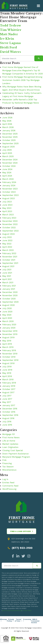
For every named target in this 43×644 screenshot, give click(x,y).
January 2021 (9, 289)
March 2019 (8, 347)
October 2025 (9, 140)
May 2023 (7, 208)
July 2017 (7, 396)
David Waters (10, 52)
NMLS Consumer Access (35, 621)
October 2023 (9, 192)
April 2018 (7, 376)
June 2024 (7, 169)
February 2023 (9, 218)
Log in (5, 479)
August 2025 (8, 147)
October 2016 (9, 412)
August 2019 (8, 337)
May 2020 (7, 315)
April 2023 (7, 211)
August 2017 (8, 392)
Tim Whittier (11, 30)
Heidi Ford (8, 47)
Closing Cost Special (13, 450)
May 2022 (7, 244)
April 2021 (7, 279)
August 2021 (8, 266)
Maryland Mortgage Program (16, 457)
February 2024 (9, 182)
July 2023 (7, 202)
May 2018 (7, 373)
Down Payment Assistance (15, 454)
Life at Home (9, 441)
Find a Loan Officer (22, 531)
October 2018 (9, 357)
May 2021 (7, 276)
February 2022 (9, 253)
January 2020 (9, 328)
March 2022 (8, 250)
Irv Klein (7, 39)
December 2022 (10, 221)
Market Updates (10, 444)
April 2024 (7, 176)
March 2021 (8, 282)
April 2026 (7, 124)
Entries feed (8, 482)
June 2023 (7, 205)
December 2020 (10, 292)
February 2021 (9, 286)
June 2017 (7, 399)
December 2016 (10, 409)
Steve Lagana (10, 43)
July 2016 (7, 421)
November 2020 (10, 295)
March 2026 (8, 127)
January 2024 (9, 185)
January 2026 (9, 130)
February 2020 (9, 324)
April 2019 (7, 344)
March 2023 (8, 215)
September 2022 (10, 231)
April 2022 (7, 247)
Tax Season (8, 467)
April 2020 (7, 318)
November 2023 (10, 189)
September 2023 (10, 195)
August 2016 (8, 418)
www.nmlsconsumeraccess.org (12, 611)
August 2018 (8, 363)
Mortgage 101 (9, 434)
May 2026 (7, 121)
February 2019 (9, 350)
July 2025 (7, 150)
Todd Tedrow (11, 25)
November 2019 (10, 334)
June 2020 (7, 312)
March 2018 (8, 379)
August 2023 (8, 198)
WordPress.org (9, 489)
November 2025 (10, 137)
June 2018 (7, 370)
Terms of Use (18, 620)
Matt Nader (9, 34)
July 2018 (7, 367)
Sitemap (3, 619)
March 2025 (8, 156)
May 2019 (7, 341)
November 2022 (10, 224)
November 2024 (10, 163)
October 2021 (9, 260)
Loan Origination (10, 447)
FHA (4, 460)
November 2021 (10, 257)
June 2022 (7, 240)
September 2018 (10, 360)
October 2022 (9, 227)
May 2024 (7, 172)
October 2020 (9, 299)
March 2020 (8, 321)
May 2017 (7, 402)
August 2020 (8, 305)
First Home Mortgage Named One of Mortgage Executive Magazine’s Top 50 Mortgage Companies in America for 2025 (23, 70)
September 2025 (10, 143)
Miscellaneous (9, 470)
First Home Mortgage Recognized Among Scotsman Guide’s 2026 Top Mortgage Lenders (22, 80)
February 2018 (9, 383)
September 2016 (10, 415)
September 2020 (10, 302)
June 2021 (7, 273)
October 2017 (9, 389)
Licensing (27, 619)
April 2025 (7, 153)
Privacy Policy (27, 611)
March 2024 (8, 179)
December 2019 (10, 331)
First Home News (11, 437)
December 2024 (10, 160)
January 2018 (9, 386)
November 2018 (10, 354)
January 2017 (9, 405)
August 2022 (8, 234)
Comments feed (10, 486)
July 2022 (7, 237)
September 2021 (10, 263)
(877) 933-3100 (22, 548)
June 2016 (7, 425)
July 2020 (7, 308)
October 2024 (9, 166)
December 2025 (10, 134)
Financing (7, 463)
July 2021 (7, 270)
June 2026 (7, 118)
